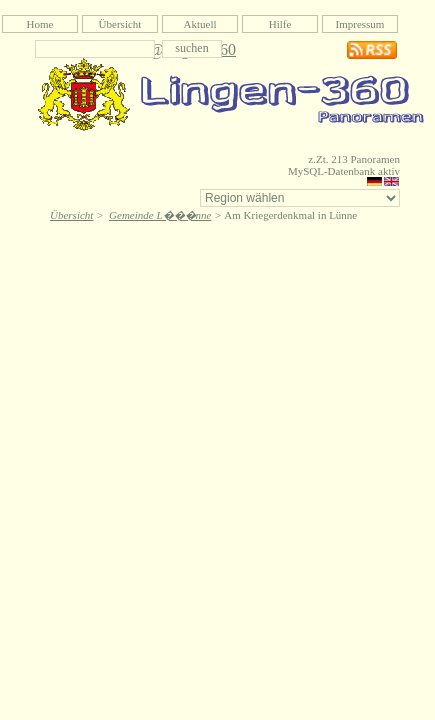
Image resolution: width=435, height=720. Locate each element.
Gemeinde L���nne (160, 215)
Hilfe (280, 24)
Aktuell (200, 24)
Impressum (360, 24)
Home (40, 24)
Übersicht (120, 24)
